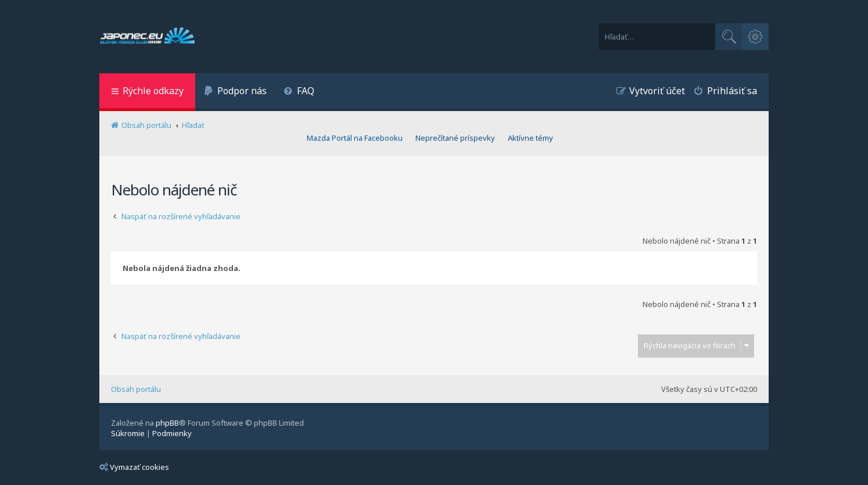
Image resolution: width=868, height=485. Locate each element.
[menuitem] (235, 92)
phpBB (167, 423)
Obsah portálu (136, 389)
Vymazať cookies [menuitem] (134, 467)
